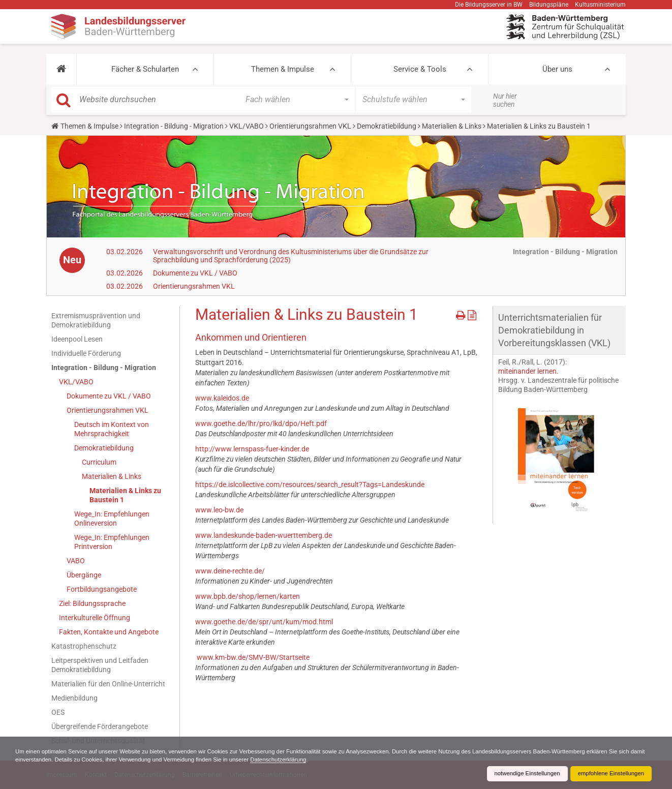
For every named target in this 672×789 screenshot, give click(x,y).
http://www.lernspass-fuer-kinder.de (252, 449)
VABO (76, 561)
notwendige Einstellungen (521, 774)
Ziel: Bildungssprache (92, 603)
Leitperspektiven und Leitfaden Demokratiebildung (100, 665)
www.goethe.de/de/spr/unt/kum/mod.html (264, 622)
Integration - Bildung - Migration (174, 126)
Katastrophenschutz (84, 646)
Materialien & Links (452, 126)
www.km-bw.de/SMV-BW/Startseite (252, 657)
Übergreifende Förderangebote (100, 726)
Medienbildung (74, 698)
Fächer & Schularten (145, 69)
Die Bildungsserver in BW (489, 5)
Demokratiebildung (387, 126)
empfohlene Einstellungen (609, 774)
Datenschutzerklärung (334, 760)
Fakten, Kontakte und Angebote (109, 632)
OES (58, 712)
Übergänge (84, 575)
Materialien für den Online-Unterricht (108, 684)
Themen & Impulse (283, 69)
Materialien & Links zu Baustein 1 (125, 495)
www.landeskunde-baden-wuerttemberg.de (264, 535)
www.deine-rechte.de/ (230, 571)
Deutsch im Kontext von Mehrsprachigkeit (112, 429)
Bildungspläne (549, 5)
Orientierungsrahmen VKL (310, 126)
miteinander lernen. (528, 371)
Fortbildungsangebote (102, 589)
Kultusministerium (600, 5)
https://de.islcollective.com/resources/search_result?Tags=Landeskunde (310, 484)
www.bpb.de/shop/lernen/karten (248, 596)
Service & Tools (420, 69)
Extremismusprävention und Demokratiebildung (96, 320)
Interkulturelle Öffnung (95, 618)
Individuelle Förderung (86, 353)
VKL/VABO (247, 126)
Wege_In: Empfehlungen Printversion (112, 542)
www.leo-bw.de (219, 510)
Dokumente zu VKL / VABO (195, 273)
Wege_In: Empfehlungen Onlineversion (112, 519)
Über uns (557, 69)
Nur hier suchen (505, 100)
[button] (61, 69)
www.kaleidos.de (222, 398)
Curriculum (99, 462)
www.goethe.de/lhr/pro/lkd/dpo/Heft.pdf (261, 423)
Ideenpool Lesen (77, 339)
